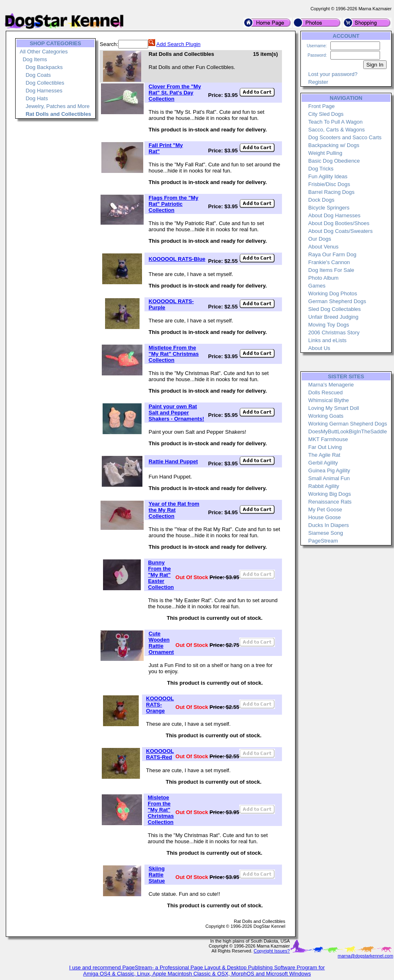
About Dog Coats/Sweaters (340, 231)
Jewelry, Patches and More (57, 106)
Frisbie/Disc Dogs (329, 184)
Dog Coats (38, 75)
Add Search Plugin (179, 44)
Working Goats (326, 416)
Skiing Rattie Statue (157, 875)
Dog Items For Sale (331, 270)
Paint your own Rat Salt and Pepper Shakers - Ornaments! (176, 413)
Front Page (321, 106)
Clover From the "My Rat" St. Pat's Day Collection (175, 93)
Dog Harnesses (44, 91)
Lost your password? (333, 74)
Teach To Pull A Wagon (335, 122)
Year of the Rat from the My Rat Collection (174, 510)
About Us (319, 348)
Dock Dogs (321, 200)
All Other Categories (44, 52)
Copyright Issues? (272, 951)
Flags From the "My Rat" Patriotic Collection (173, 204)
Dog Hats (37, 98)
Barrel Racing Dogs (331, 192)
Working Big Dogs (330, 494)
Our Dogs (320, 239)
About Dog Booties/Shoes (339, 223)
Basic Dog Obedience (334, 161)
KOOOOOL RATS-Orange (160, 705)
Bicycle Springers (329, 208)
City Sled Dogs (326, 114)
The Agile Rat (324, 455)
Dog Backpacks (44, 67)
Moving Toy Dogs (329, 325)
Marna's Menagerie (331, 385)
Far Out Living (325, 447)
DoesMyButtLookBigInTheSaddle (348, 431)
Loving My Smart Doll (334, 408)
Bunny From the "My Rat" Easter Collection (161, 575)
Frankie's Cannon (329, 262)
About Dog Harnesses (334, 215)
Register (318, 82)
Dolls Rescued (325, 392)
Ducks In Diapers (329, 525)
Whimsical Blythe (329, 400)
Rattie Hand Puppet (173, 461)
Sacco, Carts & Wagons (337, 130)
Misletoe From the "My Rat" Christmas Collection (161, 810)
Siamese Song (326, 533)
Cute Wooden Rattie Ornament (161, 643)
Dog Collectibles (45, 83)
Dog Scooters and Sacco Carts (345, 137)
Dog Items (35, 59)
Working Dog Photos (333, 293)
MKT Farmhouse (328, 439)
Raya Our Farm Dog (332, 254)
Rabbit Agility (324, 486)
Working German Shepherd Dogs (348, 424)
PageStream (323, 541)
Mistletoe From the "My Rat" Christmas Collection (174, 354)
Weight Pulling (325, 153)
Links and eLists (327, 340)
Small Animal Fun (329, 478)
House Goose (325, 517)
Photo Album (323, 278)
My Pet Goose (325, 510)
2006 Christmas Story (334, 332)
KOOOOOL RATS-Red (160, 754)
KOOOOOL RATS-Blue (177, 259)
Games (317, 286)
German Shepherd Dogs (337, 301)
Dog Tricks (321, 169)
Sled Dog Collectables (334, 309)
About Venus (323, 247)
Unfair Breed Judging (333, 317)
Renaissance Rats (330, 502)
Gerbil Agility (323, 463)
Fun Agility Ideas (328, 176)
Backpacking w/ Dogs (334, 145)
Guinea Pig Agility (329, 470)
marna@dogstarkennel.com (365, 956)
